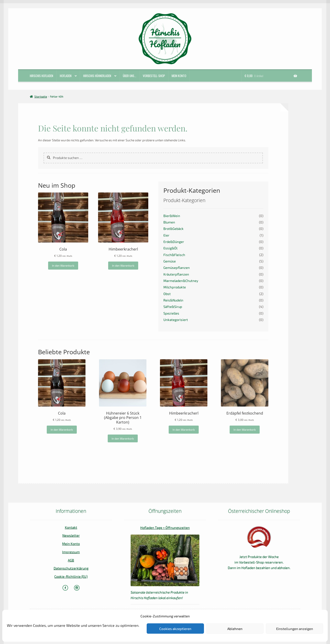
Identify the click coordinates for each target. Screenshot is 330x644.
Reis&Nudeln (173, 300)
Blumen (169, 222)
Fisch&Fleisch (174, 255)
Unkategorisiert (176, 320)
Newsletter (71, 535)
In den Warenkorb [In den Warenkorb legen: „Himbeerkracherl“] (123, 265)
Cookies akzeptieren (175, 629)
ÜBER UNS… (130, 76)
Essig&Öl (170, 248)
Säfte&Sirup (173, 307)
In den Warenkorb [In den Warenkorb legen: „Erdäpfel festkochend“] (245, 429)
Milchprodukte (175, 287)
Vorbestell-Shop (154, 76)
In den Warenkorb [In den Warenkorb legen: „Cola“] (63, 265)
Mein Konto (179, 76)
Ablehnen (235, 629)
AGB (71, 560)
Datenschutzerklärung (71, 568)
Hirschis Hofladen (41, 76)
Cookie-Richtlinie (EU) (71, 576)
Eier (166, 235)
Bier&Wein (172, 216)
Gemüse (170, 261)
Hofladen (66, 76)
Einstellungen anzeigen (295, 629)
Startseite (41, 96)
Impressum (71, 552)
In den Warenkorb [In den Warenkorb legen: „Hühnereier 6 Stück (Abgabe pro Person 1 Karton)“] (123, 438)
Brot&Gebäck (173, 229)
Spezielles (171, 313)
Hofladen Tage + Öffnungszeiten (165, 527)
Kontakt (71, 527)
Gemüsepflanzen (177, 268)
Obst (167, 294)
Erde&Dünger (174, 242)
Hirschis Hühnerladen (97, 76)
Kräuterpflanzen (176, 274)
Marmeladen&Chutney (181, 281)
